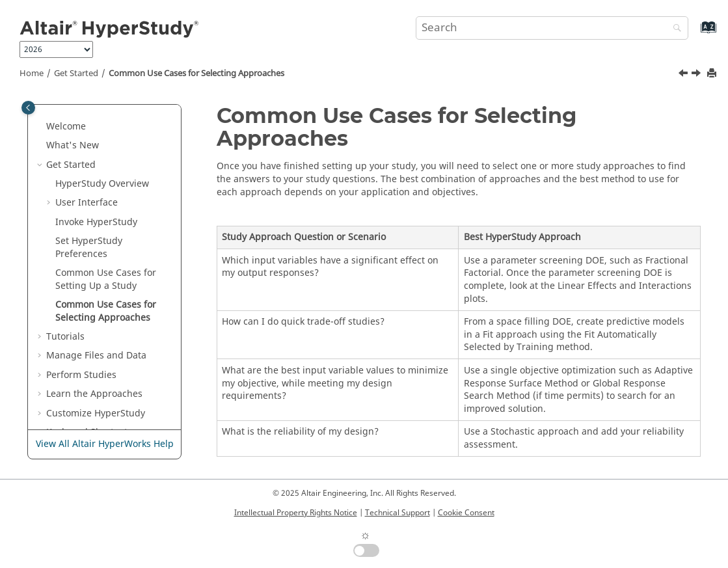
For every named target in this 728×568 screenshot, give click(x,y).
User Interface (87, 203)
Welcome (66, 127)
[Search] (674, 29)
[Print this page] (713, 74)
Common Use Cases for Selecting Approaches (196, 74)
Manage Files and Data (96, 356)
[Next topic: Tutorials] (697, 75)
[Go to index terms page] (694, 34)
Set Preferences (89, 248)
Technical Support (398, 513)
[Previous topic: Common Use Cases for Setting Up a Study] (684, 75)
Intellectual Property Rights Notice (296, 513)
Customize (96, 413)
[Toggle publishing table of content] (28, 108)
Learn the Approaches (94, 394)
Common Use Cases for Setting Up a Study (106, 279)
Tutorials (65, 337)
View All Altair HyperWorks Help (105, 444)
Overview (102, 184)
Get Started (76, 74)
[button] (41, 127)
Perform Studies (81, 375)
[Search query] (552, 28)
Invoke (96, 222)
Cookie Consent (466, 513)
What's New (73, 145)
